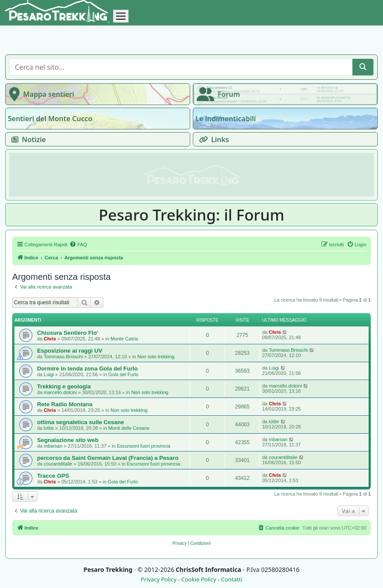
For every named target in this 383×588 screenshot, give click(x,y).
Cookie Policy (198, 580)
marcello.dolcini (60, 392)
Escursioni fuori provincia (144, 446)
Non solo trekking (156, 357)
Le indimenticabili (226, 119)
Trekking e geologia (64, 386)
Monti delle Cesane (129, 428)
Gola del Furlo (123, 374)
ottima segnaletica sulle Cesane (80, 422)
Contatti (232, 580)
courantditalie (58, 464)
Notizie (27, 139)
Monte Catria (124, 339)
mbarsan (53, 446)
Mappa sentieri (40, 94)
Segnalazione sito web (68, 440)
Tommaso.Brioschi (63, 357)
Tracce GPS (53, 476)
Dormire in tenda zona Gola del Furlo (87, 369)
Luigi (49, 374)
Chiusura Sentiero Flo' (68, 333)
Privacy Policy (158, 580)
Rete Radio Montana (65, 404)
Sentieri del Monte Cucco (50, 119)
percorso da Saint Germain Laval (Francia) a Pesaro (108, 458)
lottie (49, 428)
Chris (50, 339)
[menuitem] (78, 245)
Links (212, 139)
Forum (217, 94)
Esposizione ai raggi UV (70, 351)
